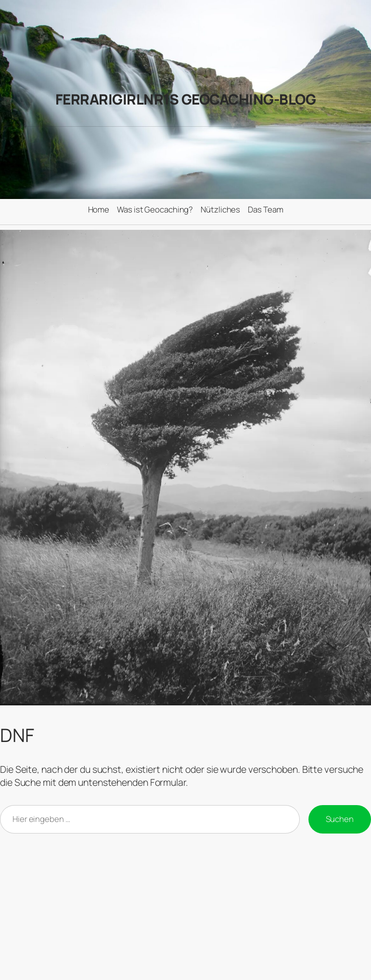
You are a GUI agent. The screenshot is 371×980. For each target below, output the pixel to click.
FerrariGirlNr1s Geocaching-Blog (186, 99)
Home (99, 209)
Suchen (340, 819)
